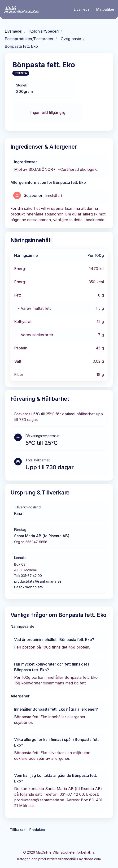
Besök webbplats (28, 587)
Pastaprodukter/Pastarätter (29, 39)
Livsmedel (82, 9)
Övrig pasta (71, 39)
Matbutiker (105, 9)
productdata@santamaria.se (38, 581)
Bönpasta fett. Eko (21, 46)
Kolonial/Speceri (44, 31)
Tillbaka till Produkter (25, 830)
